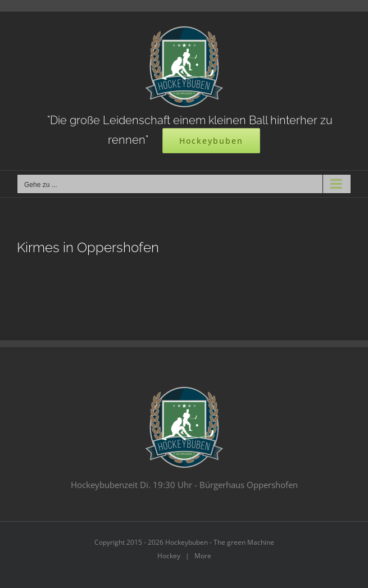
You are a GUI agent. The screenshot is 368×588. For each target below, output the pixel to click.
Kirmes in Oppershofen (88, 248)
